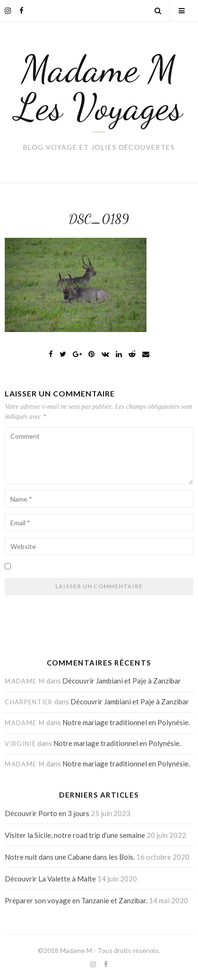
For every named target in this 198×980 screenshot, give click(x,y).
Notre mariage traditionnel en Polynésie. (126, 722)
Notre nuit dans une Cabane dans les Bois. (70, 857)
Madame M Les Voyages (99, 88)
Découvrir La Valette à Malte (50, 879)
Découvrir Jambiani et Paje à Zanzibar (122, 681)
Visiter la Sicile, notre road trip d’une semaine (75, 835)
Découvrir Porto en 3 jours (47, 813)
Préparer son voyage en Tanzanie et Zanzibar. (76, 900)
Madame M (76, 950)
